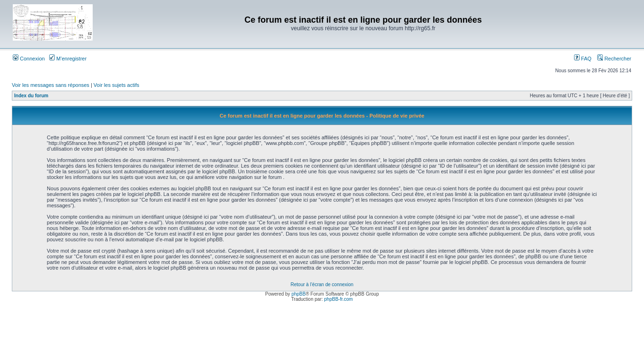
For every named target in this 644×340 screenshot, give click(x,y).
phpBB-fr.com (339, 299)
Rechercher (614, 59)
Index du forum (31, 96)
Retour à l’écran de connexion (322, 285)
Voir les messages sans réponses (51, 85)
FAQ (583, 59)
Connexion (29, 59)
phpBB (298, 294)
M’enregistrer (68, 59)
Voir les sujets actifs (117, 85)
